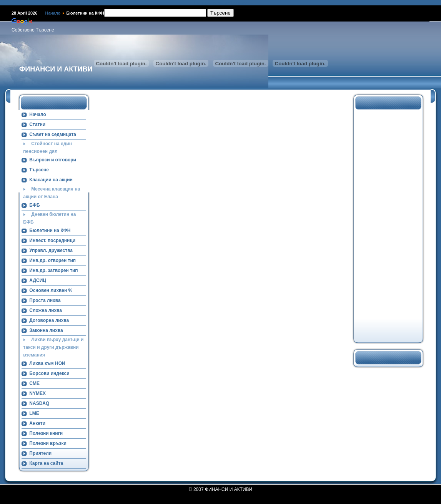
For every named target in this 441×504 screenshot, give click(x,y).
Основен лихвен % (51, 290)
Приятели (40, 453)
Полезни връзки (48, 443)
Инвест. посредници (52, 240)
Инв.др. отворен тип (52, 260)
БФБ (34, 205)
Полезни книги (46, 433)
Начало (53, 13)
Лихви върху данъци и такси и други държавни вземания (53, 347)
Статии (37, 124)
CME (34, 383)
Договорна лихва (49, 320)
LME (34, 413)
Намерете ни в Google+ (221, 3)
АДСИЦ (38, 280)
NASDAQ (39, 403)
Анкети (37, 423)
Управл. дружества (51, 250)
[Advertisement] (385, 225)
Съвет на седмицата (53, 134)
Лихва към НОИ (47, 363)
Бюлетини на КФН (50, 230)
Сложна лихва (46, 310)
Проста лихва (45, 300)
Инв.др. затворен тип (53, 270)
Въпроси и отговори (53, 160)
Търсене (39, 170)
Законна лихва (46, 330)
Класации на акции (51, 180)
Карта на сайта (46, 463)
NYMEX (37, 393)
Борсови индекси (49, 373)
